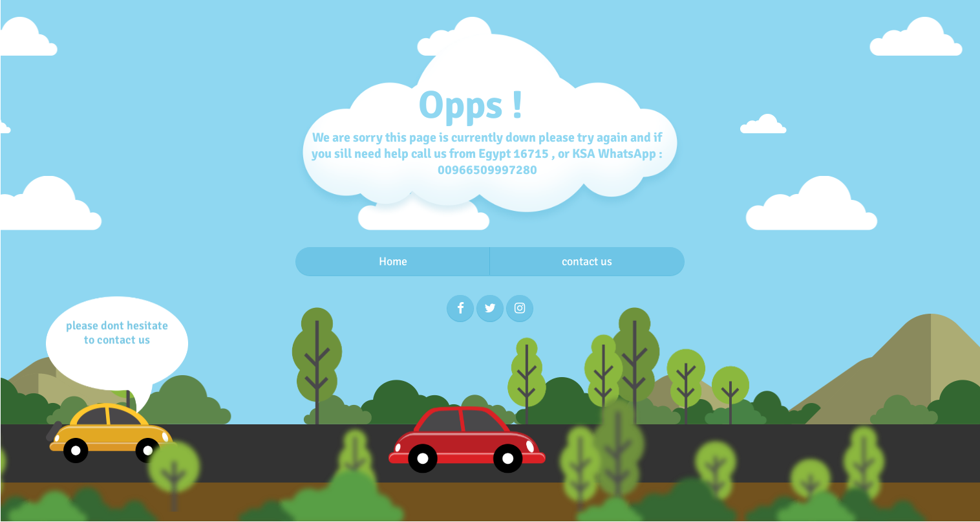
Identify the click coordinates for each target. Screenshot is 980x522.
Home (393, 261)
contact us (587, 261)
